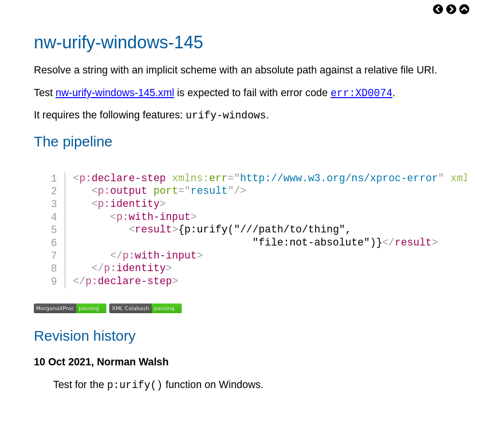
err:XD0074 (361, 94)
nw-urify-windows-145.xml (115, 95)
